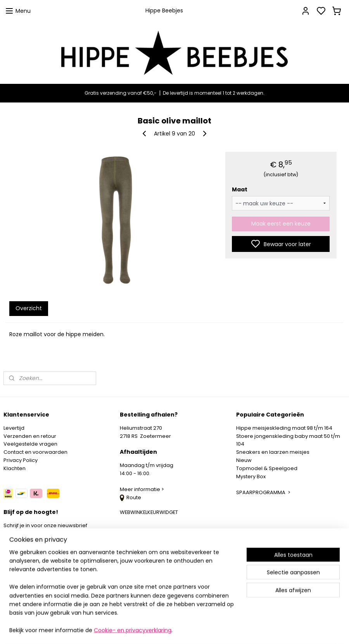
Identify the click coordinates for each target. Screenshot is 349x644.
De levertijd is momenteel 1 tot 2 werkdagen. (214, 93)
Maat (240, 189)
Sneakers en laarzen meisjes (273, 452)
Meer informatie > (143, 489)
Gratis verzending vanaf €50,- (121, 93)
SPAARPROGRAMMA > (263, 492)
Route (130, 497)
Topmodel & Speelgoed (267, 468)
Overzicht (29, 308)
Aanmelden (25, 545)
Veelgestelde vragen (30, 444)
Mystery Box (251, 476)
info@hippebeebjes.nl (41, 572)
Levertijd (14, 428)
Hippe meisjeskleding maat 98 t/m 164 (284, 428)
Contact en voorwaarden (35, 452)
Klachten (15, 468)
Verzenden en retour (30, 436)
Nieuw (244, 460)
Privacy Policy (21, 460)
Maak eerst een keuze (281, 224)
